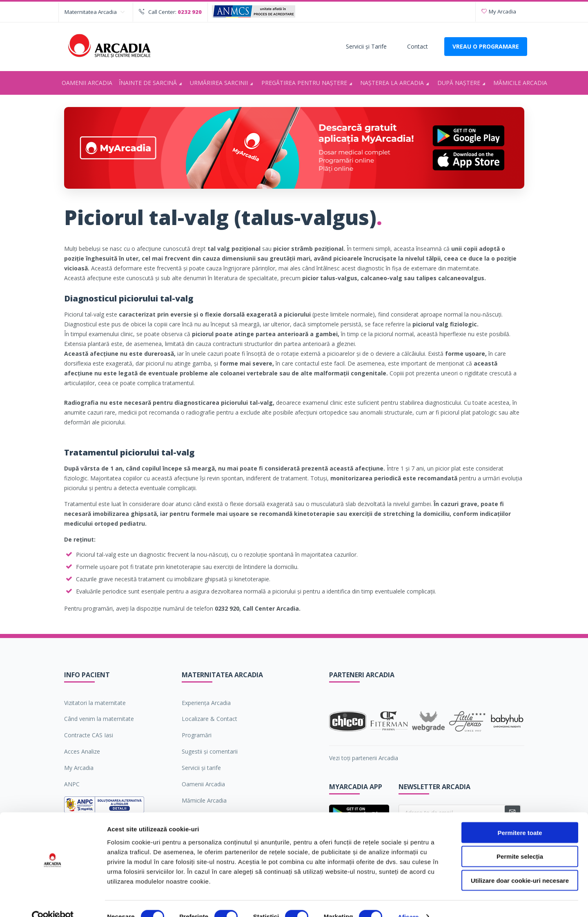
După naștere (463, 84)
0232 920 (190, 12)
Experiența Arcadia (206, 703)
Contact (418, 46)
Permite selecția (520, 841)
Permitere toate (520, 817)
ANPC (72, 784)
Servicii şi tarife (201, 768)
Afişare (408, 901)
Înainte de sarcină (152, 84)
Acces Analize (82, 751)
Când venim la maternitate (99, 719)
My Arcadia (499, 11)
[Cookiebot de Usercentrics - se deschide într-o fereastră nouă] (53, 901)
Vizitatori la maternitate (95, 703)
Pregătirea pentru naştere (308, 84)
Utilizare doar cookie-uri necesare (520, 865)
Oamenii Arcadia (87, 83)
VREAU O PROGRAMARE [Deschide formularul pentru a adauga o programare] (486, 46)
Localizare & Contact (209, 719)
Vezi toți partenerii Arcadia (364, 758)
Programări (197, 735)
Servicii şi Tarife (366, 46)
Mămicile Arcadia (520, 83)
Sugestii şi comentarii (210, 751)
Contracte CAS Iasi (89, 735)
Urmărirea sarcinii (223, 84)
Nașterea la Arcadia (396, 84)
